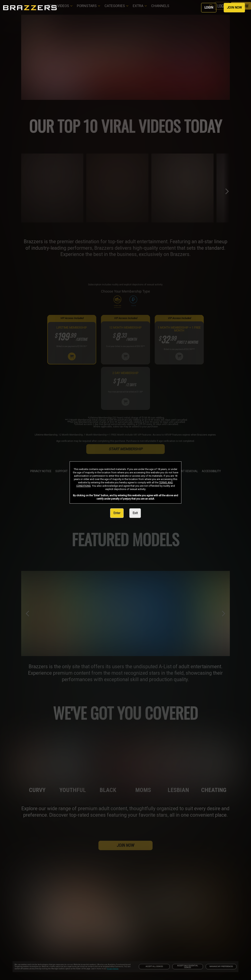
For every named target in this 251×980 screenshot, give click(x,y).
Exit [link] (135, 513)
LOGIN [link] (209, 8)
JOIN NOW (234, 8)
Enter (117, 513)
